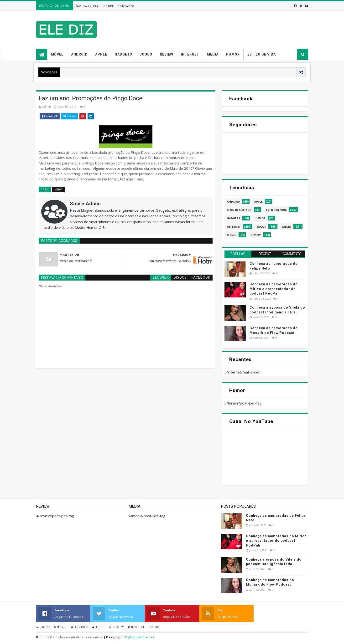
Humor (233, 54)
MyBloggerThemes (140, 637)
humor (260, 218)
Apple (101, 54)
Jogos (146, 54)
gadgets (233, 218)
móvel (232, 235)
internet (234, 227)
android (233, 202)
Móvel (57, 54)
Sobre (109, 6)
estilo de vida (276, 210)
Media (213, 54)
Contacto (126, 6)
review (256, 235)
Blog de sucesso (144, 627)
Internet (190, 54)
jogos (261, 227)
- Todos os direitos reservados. (78, 637)
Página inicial (88, 6)
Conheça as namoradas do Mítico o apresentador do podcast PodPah (274, 289)
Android (79, 54)
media (58, 189)
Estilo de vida (262, 54)
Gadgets (123, 54)
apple (258, 202)
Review (167, 54)
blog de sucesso (239, 210)
